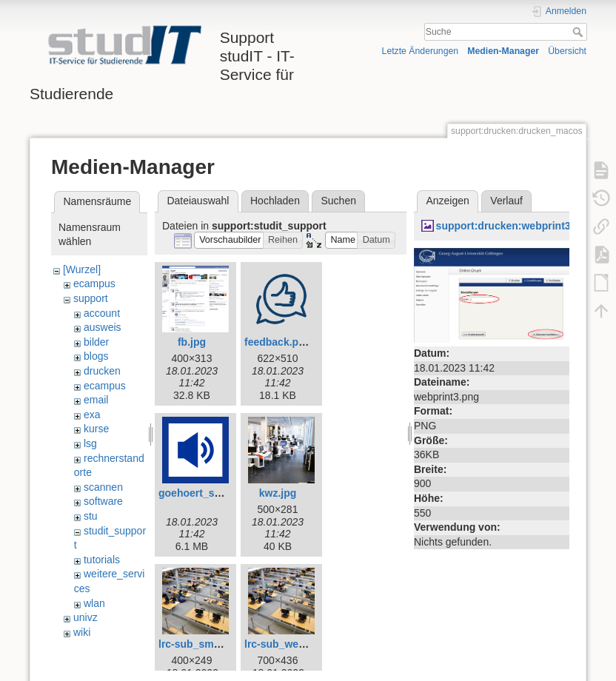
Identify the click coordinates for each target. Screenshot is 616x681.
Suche (579, 32)
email (96, 400)
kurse (96, 429)
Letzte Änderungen (421, 51)
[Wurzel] (82, 269)
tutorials (102, 560)
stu (91, 516)
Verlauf (506, 201)
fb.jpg (192, 342)
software (103, 501)
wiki (82, 632)
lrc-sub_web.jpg (284, 644)
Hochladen (275, 201)
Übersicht (567, 51)
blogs (96, 356)
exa (92, 415)
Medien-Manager (503, 51)
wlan (94, 603)
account (102, 313)
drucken (102, 371)
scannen (103, 487)
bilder (96, 342)
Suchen (339, 201)
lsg (90, 443)
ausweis (103, 327)
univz (86, 617)
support (91, 298)
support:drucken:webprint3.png (515, 226)
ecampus (94, 284)
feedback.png (278, 342)
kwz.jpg (278, 493)
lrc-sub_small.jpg (201, 644)
